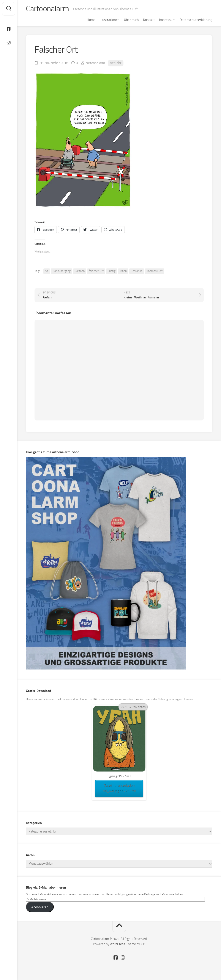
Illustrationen (110, 20)
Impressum (167, 20)
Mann (123, 271)
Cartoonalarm (47, 9)
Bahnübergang (62, 271)
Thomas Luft (155, 271)
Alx (143, 944)
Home (91, 20)
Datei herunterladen (119, 789)
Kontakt (149, 20)
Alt (47, 271)
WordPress (117, 944)
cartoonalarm (95, 63)
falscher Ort (96, 271)
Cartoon (80, 271)
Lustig (112, 271)
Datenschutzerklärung (196, 20)
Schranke (137, 271)
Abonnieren (40, 907)
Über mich (131, 20)
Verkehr (116, 63)
